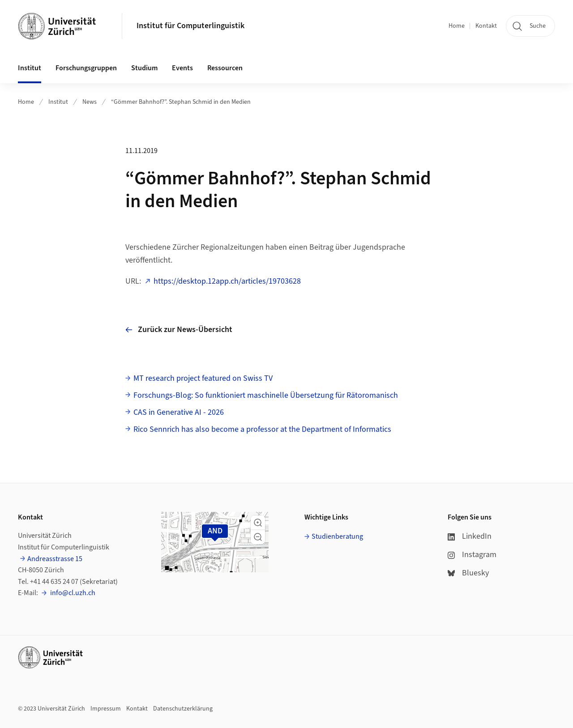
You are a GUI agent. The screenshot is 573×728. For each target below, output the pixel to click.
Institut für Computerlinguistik (190, 26)
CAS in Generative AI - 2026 (179, 412)
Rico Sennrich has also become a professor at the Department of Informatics (262, 429)
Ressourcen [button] (225, 68)
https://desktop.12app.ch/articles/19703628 (227, 281)
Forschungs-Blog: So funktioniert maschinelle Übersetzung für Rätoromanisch (266, 395)
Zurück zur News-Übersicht (179, 330)
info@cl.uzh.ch (72, 593)
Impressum (106, 709)
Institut (58, 102)
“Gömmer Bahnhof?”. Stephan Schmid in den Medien (181, 102)
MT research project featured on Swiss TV (203, 378)
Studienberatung (337, 536)
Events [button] (182, 68)
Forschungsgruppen (86, 68)
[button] (258, 523)
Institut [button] (30, 68)
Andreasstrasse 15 (55, 559)
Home (457, 26)
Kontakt (486, 26)
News (90, 102)
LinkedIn (470, 536)
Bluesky (468, 573)
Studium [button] (144, 68)
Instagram (472, 555)
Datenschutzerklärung (183, 709)
